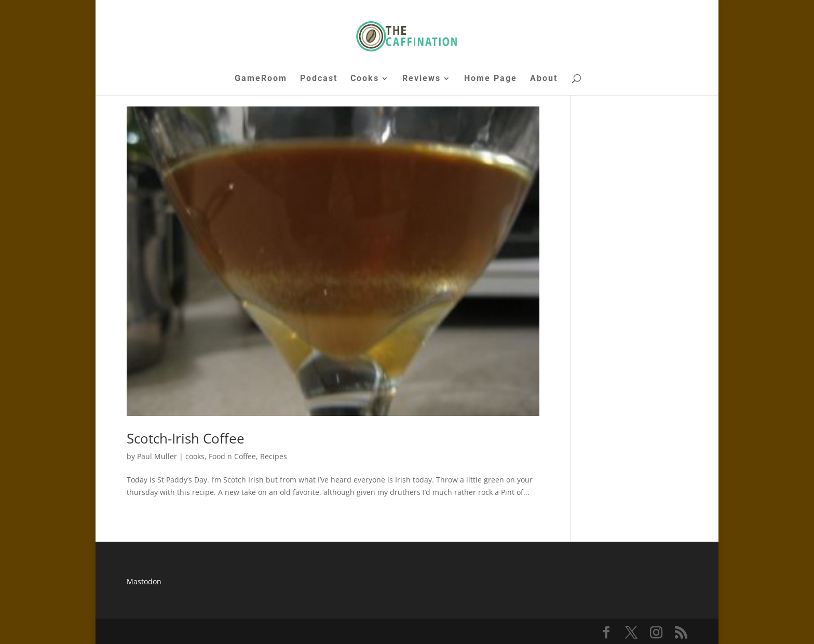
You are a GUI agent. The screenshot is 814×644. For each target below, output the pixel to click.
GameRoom (261, 79)
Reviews (422, 79)
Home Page (491, 79)
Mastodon (144, 581)
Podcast (319, 79)
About (544, 79)
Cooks (365, 79)
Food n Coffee (232, 456)
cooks (195, 456)
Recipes (274, 456)
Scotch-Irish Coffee (186, 438)
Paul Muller (157, 456)
